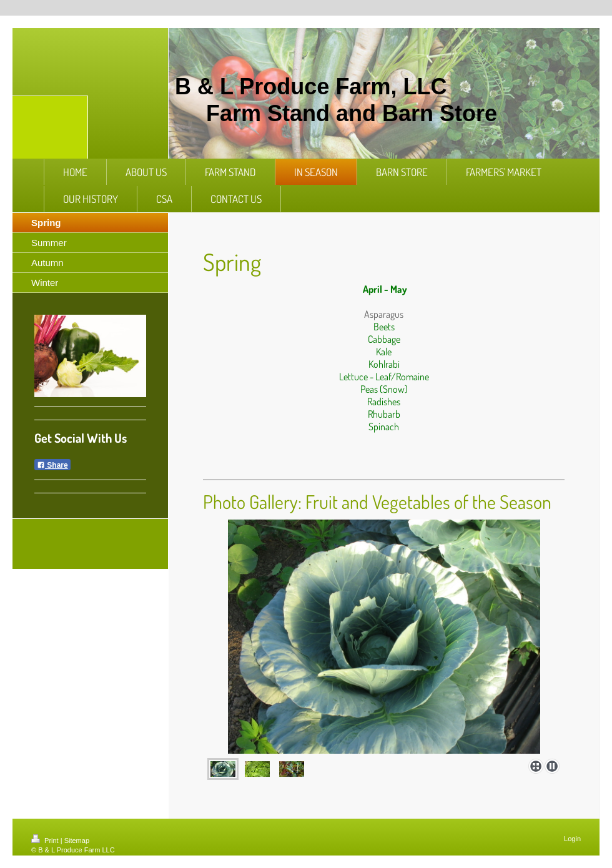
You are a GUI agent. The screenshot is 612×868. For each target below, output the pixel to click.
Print (46, 841)
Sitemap (77, 841)
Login (572, 839)
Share (52, 465)
